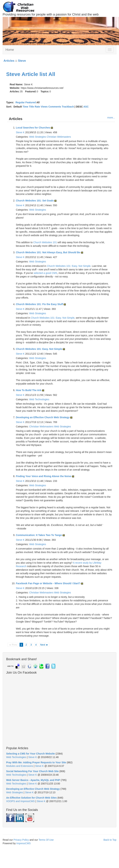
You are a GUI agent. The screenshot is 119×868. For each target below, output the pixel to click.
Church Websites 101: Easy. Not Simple (69, 266)
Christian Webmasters (59, 137)
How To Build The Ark (29, 390)
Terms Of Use (46, 840)
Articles (9, 61)
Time (25, 107)
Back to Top (110, 840)
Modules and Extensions (20, 766)
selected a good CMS (45, 273)
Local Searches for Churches (33, 128)
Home (10, 50)
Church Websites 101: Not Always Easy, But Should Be (48, 252)
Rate (37, 107)
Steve (22, 61)
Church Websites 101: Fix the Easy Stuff (39, 304)
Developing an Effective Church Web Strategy (43, 417)
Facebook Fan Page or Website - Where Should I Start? (48, 583)
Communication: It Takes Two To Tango (39, 535)
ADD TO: (10, 666)
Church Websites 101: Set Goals (35, 201)
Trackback (68, 107)
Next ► (44, 645)
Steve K (20, 132)
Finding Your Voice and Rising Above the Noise (44, 476)
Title (31, 107)
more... (111, 118)
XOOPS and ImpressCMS (20, 801)
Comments (55, 107)
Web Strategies (37, 137)
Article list (34, 74)
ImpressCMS (24, 843)
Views (44, 107)
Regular (20, 102)
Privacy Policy (21, 840)
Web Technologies (39, 399)
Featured (31, 102)
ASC (86, 107)
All (52, 74)
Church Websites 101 (45, 242)
